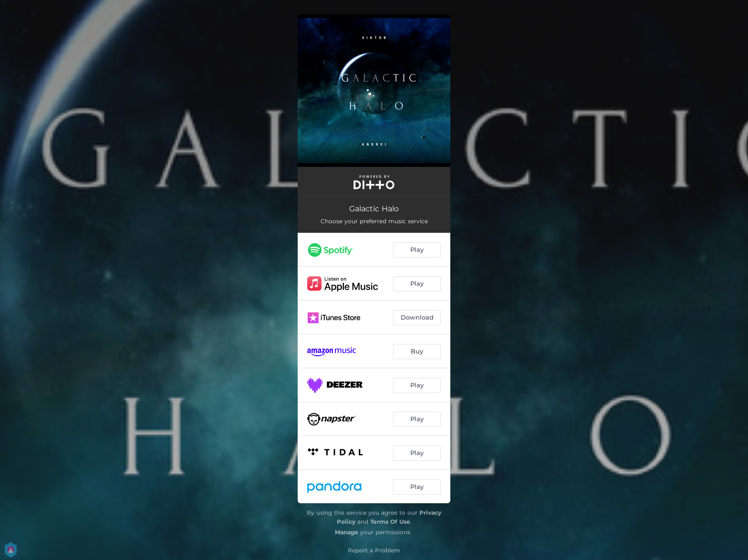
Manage (347, 532)
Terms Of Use (390, 522)
